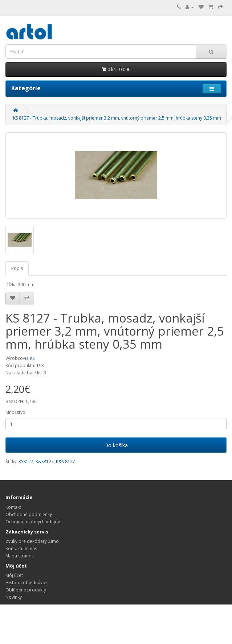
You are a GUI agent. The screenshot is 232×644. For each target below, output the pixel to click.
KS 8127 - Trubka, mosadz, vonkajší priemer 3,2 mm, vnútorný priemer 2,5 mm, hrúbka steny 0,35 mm (117, 118)
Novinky (14, 597)
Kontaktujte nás (21, 549)
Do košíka (116, 445)
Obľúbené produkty (26, 590)
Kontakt (13, 507)
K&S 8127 (66, 462)
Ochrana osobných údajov (33, 522)
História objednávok (27, 583)
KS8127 (26, 462)
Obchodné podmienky (29, 514)
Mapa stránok (20, 556)
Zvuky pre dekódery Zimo (32, 541)
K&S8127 (45, 462)
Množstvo (15, 412)
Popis (17, 268)
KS (32, 358)
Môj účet (14, 575)
